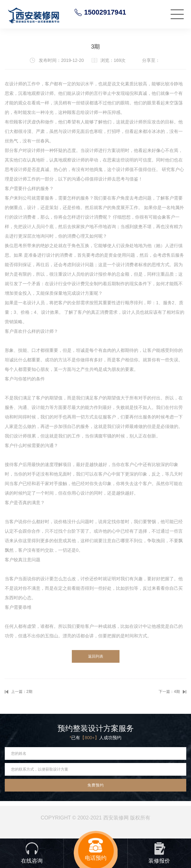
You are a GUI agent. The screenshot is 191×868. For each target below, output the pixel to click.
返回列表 (96, 656)
